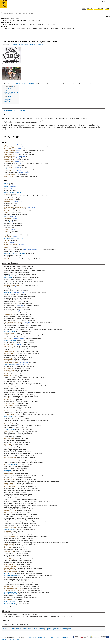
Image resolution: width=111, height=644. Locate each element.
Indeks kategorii (37, 20)
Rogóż (13, 229)
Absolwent (7, 183)
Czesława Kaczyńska (10, 415)
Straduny (19, 150)
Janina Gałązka (8, 359)
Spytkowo (18, 167)
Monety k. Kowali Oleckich (24, 169)
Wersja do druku (44, 29)
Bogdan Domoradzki (10, 341)
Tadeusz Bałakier (9, 276)
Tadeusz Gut (7, 376)
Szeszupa (6, 240)
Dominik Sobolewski (9, 171)
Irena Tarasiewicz (9, 574)
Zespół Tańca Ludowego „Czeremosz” (15, 253)
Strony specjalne (32, 29)
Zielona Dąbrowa (9, 259)
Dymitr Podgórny (8, 167)
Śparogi (6, 242)
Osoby (18, 24)
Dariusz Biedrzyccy (17, 285)
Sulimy (18, 158)
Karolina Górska (8, 152)
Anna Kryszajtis (8, 448)
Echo (5, 189)
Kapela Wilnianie (8, 200)
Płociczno (18, 287)
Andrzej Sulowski (9, 544)
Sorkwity (15, 237)
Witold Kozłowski (9, 444)
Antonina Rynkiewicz (10, 511)
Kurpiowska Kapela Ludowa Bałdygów (15, 207)
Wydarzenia (40, 24)
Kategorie (5, 629)
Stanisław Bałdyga (9, 147)
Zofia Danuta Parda (9, 487)
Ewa (5, 465)
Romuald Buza (8, 315)
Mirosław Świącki (9, 570)
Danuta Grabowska (9, 365)
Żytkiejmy (13, 216)
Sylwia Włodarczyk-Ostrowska (12, 590)
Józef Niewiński (8, 474)
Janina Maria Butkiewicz (11, 313)
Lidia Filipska (7, 346)
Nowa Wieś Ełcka (20, 152)
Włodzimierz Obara (9, 479)
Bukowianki (7, 185)
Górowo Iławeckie (23, 173)
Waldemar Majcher (13, 465)
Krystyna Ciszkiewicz (10, 331)
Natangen (6, 213)
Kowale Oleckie (17, 149)
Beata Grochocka (9, 368)
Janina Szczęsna (9, 551)
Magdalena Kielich (9, 424)
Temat (47, 24)
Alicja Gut (6, 374)
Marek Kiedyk (8, 422)
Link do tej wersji (56, 29)
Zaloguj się (95, 2)
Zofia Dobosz (7, 339)
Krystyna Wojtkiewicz (10, 592)
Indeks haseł (26, 20)
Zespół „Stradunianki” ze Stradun (13, 239)
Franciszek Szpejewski (10, 559)
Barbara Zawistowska (10, 601)
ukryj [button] (13, 86)
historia (107, 8)
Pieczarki (17, 292)
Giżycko (19, 171)
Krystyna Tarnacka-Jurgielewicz (13, 575)
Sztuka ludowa (26, 629)
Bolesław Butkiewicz (10, 311)
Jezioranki (7, 194)
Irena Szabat (7, 548)
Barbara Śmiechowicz (10, 564)
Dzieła (53, 24)
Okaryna (6, 216)
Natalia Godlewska (9, 150)
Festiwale (41, 629)
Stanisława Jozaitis (9, 411)
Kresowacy (7, 202)
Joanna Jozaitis (8, 409)
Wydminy (20, 311)
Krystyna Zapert (8, 599)
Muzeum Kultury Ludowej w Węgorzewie (16, 110)
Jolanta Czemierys (9, 333)
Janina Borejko (8, 292)
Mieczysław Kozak (9, 158)
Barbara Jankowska (9, 403)
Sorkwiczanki (8, 237)
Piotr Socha (7, 535)
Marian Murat (7, 470)
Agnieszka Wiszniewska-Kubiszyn (14, 588)
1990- (70, 629)
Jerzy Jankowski (8, 405)
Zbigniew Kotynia (9, 439)
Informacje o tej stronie (69, 29)
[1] (25, 81)
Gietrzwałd (13, 187)
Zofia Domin (7, 149)
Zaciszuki (6, 248)
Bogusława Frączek (9, 352)
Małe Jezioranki (8, 209)
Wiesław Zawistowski (10, 603)
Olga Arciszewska (9, 145)
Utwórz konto (104, 2)
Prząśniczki (7, 222)
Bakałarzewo (27, 250)
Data (6, 24)
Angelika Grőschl (9, 370)
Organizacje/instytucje (28, 24)
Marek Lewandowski (10, 457)
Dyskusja (90, 8)
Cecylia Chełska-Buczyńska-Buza (13, 322)
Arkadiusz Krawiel (9, 160)
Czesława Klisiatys (9, 429)
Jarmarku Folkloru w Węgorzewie (25, 84)
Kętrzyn (22, 292)
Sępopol (21, 244)
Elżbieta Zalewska (9, 176)
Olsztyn (27, 292)
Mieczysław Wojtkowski (10, 594)
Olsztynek (13, 242)
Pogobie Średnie (21, 365)
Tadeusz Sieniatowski (10, 527)
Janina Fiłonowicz (9, 348)
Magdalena (7, 285)
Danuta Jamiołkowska (10, 398)
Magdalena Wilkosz (9, 587)
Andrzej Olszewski (9, 483)
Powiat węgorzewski (15, 629)
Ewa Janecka (7, 400)
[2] (27, 624)
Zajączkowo (35, 250)
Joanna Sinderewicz (9, 529)
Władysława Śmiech (9, 568)
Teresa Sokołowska (9, 537)
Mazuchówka (20, 147)
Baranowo (20, 305)
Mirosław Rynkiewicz (10, 513)
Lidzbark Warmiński (19, 339)
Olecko (15, 218)
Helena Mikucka (8, 162)
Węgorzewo (21, 156)
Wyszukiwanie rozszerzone (13, 20)
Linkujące (7, 29)
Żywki (16, 344)
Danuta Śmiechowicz (10, 566)
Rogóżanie (7, 229)
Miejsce (11, 24)
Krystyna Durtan (8, 344)
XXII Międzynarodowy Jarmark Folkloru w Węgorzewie (26, 45)
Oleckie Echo (7, 218)
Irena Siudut (7, 531)
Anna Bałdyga (8, 278)
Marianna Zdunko (9, 605)
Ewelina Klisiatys (8, 431)
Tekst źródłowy (99, 8)
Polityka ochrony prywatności (36, 637)
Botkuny (27, 322)
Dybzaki (6, 187)
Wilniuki (6, 246)
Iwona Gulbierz (8, 372)
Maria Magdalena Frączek (11, 354)
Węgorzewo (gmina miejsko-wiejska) (56, 629)
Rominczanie (7, 231)
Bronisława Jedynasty (10, 156)
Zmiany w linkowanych (19, 29)
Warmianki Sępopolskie (10, 244)
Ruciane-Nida (24, 363)
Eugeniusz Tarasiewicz (10, 572)
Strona (84, 8)
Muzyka (34, 629)
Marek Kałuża (8, 416)
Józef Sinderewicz (9, 169)
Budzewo (22, 163)
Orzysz (17, 162)
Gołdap (18, 145)
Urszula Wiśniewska (9, 175)
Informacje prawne (15, 639)
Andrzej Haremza (9, 387)
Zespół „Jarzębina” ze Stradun (12, 192)
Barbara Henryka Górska (11, 363)
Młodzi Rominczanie (9, 211)
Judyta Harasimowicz (10, 154)
